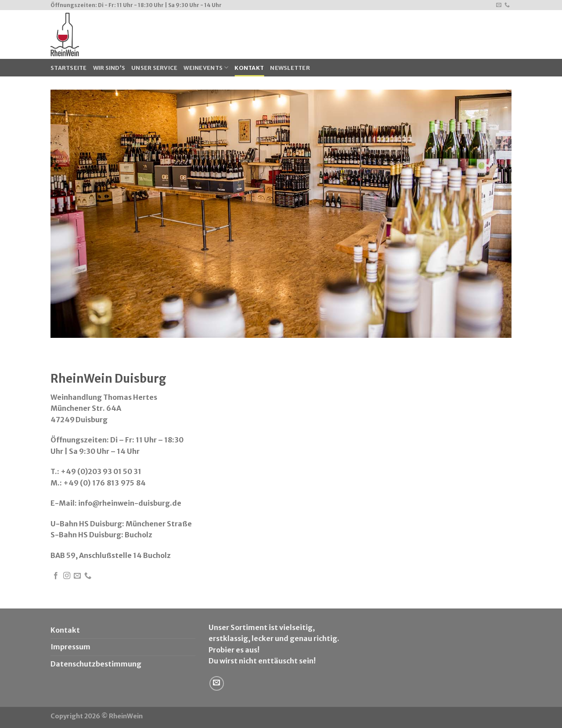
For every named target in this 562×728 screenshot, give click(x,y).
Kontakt (249, 68)
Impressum (70, 647)
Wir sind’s (109, 68)
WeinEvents (206, 67)
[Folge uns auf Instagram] (67, 576)
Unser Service (154, 68)
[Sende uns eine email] (499, 5)
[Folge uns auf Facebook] (56, 576)
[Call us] (507, 5)
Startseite (69, 68)
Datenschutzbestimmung (96, 664)
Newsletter (290, 68)
